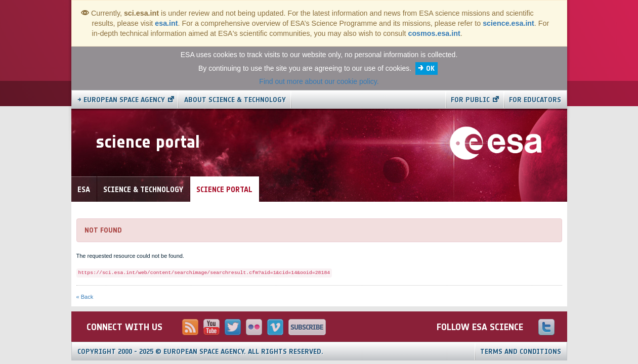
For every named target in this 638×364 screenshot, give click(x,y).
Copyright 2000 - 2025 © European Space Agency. (200, 352)
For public (470, 100)
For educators (535, 100)
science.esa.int (508, 23)
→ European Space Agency (121, 100)
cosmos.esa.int (434, 33)
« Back (85, 297)
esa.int (166, 23)
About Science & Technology (235, 100)
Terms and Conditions (521, 352)
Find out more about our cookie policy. (319, 81)
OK (430, 69)
